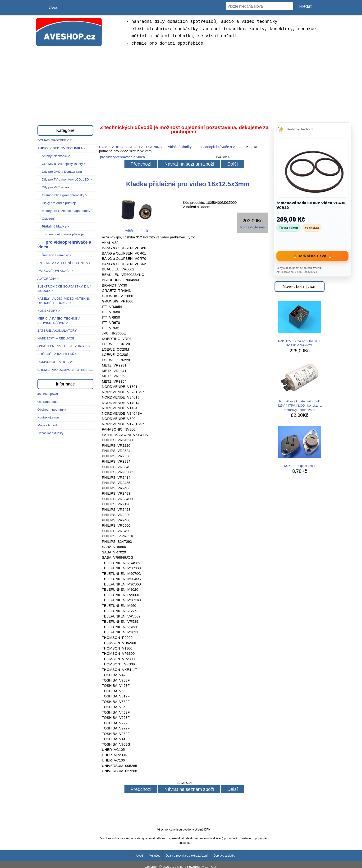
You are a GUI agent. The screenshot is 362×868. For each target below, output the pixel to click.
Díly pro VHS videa (53, 187)
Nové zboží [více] (300, 287)
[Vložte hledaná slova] (260, 6)
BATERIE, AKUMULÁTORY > (58, 331)
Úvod (54, 8)
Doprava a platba (224, 856)
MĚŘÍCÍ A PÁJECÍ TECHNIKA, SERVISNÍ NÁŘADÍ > (59, 321)
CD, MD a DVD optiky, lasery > (62, 164)
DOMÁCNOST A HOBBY (55, 362)
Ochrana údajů (48, 402)
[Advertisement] (181, 85)
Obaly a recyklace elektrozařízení (186, 856)
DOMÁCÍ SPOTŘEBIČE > (56, 140)
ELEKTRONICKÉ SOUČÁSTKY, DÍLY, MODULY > (64, 289)
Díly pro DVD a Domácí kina (60, 172)
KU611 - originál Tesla (300, 447)
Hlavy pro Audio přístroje (57, 203)
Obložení (46, 219)
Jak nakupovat (48, 394)
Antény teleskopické (54, 156)
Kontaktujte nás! (49, 417)
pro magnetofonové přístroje (61, 234)
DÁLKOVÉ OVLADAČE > (56, 271)
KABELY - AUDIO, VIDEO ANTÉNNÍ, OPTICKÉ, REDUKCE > (64, 301)
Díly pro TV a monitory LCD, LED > (65, 179)
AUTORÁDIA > (48, 279)
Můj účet (154, 856)
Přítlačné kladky (179, 147)
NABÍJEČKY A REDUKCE (56, 338)
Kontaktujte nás (253, 227)
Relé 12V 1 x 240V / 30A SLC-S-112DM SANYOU (300, 324)
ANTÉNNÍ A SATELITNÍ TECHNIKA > (64, 263)
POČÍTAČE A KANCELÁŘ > (57, 354)
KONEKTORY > (49, 311)
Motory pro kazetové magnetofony (64, 211)
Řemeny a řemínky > (55, 255)
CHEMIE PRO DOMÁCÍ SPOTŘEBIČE (65, 370)
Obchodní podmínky (52, 410)
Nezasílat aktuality (50, 433)
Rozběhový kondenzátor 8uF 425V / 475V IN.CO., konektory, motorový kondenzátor (300, 386)
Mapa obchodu (48, 425)
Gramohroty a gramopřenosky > (62, 195)
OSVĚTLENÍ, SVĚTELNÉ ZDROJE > (64, 346)
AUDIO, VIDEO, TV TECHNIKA (137, 147)
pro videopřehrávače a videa (219, 147)
